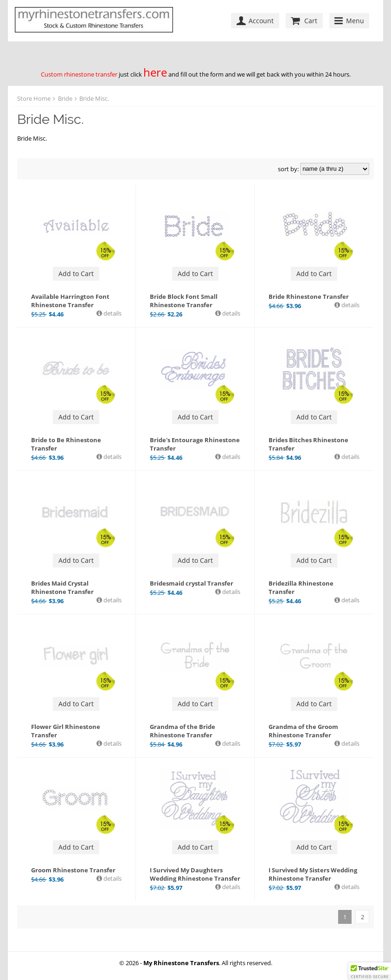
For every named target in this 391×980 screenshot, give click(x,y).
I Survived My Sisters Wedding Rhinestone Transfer (313, 874)
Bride (65, 98)
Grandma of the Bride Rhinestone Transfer (183, 731)
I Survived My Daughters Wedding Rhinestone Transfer (195, 874)
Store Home (34, 98)
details (112, 313)
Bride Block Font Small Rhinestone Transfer (184, 301)
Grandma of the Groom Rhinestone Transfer (303, 731)
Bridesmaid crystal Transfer (192, 583)
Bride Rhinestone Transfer (309, 297)
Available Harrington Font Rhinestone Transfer (70, 301)
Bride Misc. (94, 98)
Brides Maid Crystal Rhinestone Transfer (62, 587)
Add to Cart (76, 274)
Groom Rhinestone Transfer (73, 870)
